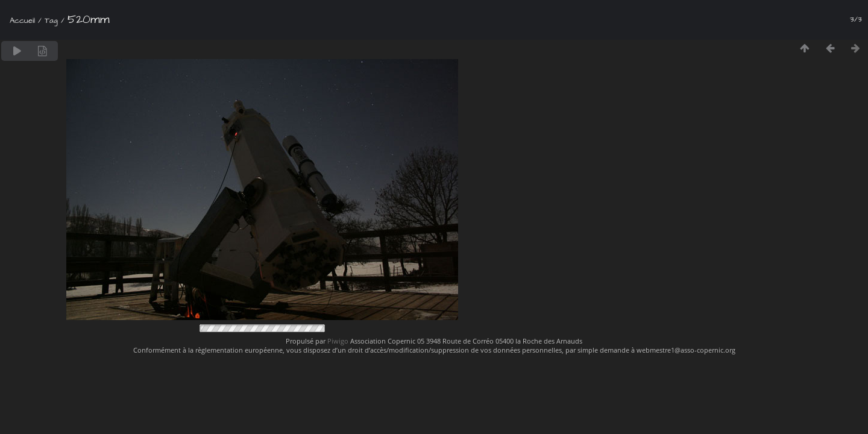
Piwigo (338, 341)
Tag (51, 20)
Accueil (22, 20)
